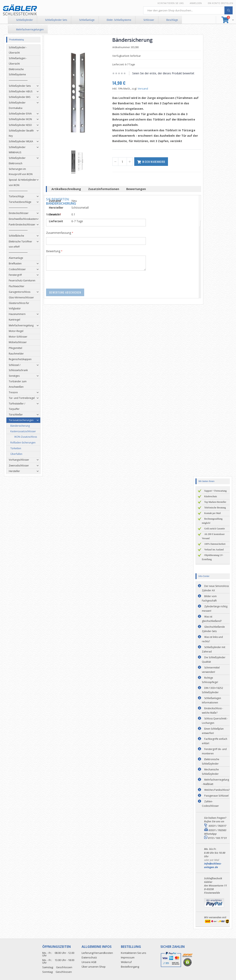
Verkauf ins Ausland (214, 550)
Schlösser (149, 20)
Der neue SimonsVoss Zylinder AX (215, 588)
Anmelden (196, 3)
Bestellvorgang (130, 967)
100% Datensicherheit (215, 544)
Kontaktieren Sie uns (171, 3)
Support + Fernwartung (215, 491)
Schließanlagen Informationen (211, 700)
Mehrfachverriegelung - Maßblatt (215, 782)
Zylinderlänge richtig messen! (215, 609)
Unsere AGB (89, 962)
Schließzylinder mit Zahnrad (214, 649)
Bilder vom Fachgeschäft (209, 598)
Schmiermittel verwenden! (211, 670)
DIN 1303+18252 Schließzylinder (212, 690)
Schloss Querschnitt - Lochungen (215, 721)
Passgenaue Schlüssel (216, 796)
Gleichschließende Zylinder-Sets (213, 629)
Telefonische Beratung (215, 508)
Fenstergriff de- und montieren (214, 751)
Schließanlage (87, 20)
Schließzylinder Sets (56, 20)
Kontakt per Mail (213, 513)
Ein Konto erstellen (220, 3)
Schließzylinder (25, 20)
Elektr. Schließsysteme (119, 20)
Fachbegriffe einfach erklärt (215, 741)
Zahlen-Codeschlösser (210, 804)
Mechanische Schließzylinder (210, 772)
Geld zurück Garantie (215, 529)
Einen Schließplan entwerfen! (213, 731)
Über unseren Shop (94, 967)
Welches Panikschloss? (217, 790)
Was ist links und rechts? (212, 639)
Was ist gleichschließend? (212, 619)
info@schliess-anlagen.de (213, 865)
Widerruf (126, 962)
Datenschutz (89, 957)
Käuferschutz (211, 496)
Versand (144, 89)
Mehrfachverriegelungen (30, 29)
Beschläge (172, 20)
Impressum (128, 957)
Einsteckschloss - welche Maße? (212, 711)
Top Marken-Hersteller (215, 502)
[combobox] (188, 10)
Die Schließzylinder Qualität (214, 660)
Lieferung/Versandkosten (97, 953)
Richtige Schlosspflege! (210, 680)
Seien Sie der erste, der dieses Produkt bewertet (165, 73)
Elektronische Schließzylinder (211, 761)
